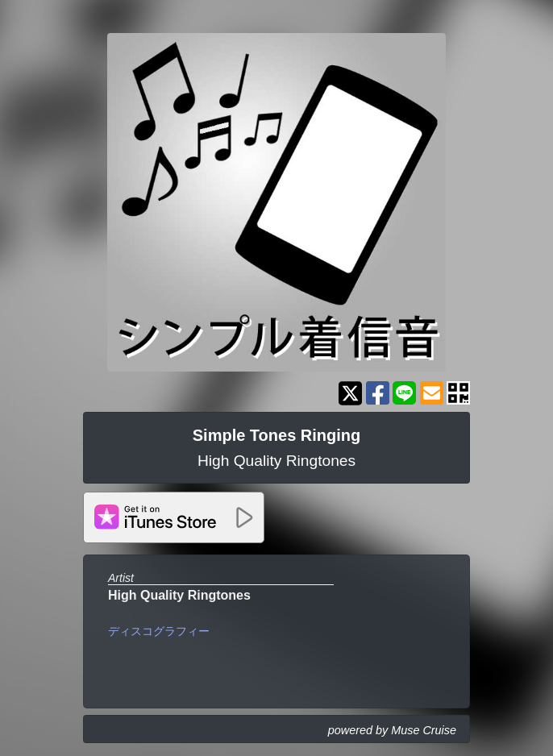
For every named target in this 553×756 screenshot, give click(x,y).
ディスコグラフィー (159, 631)
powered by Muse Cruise (392, 730)
